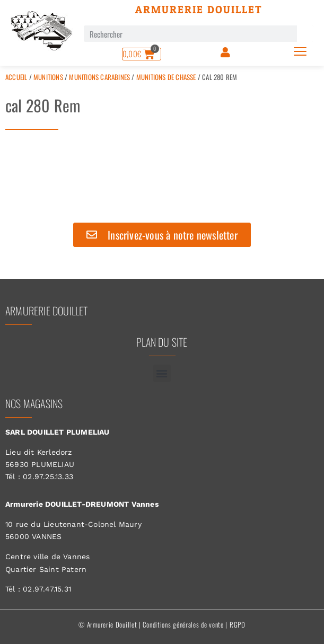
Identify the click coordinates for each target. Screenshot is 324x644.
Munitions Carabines (99, 77)
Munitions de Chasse (166, 77)
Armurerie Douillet (199, 10)
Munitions (48, 77)
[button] (162, 373)
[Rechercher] (305, 34)
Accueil (16, 77)
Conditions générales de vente (183, 624)
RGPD (238, 624)
